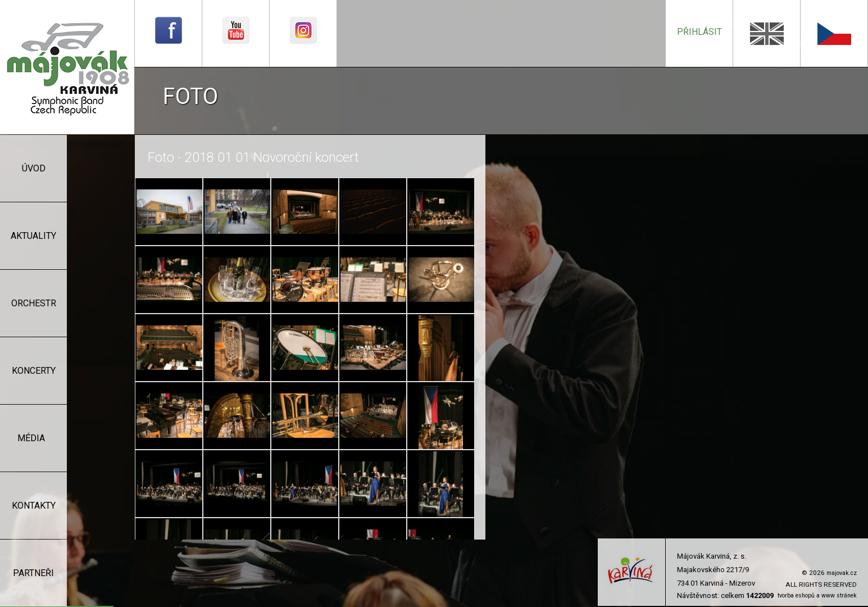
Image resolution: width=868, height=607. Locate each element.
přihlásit (699, 32)
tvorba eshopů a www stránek (817, 595)
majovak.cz (842, 573)
